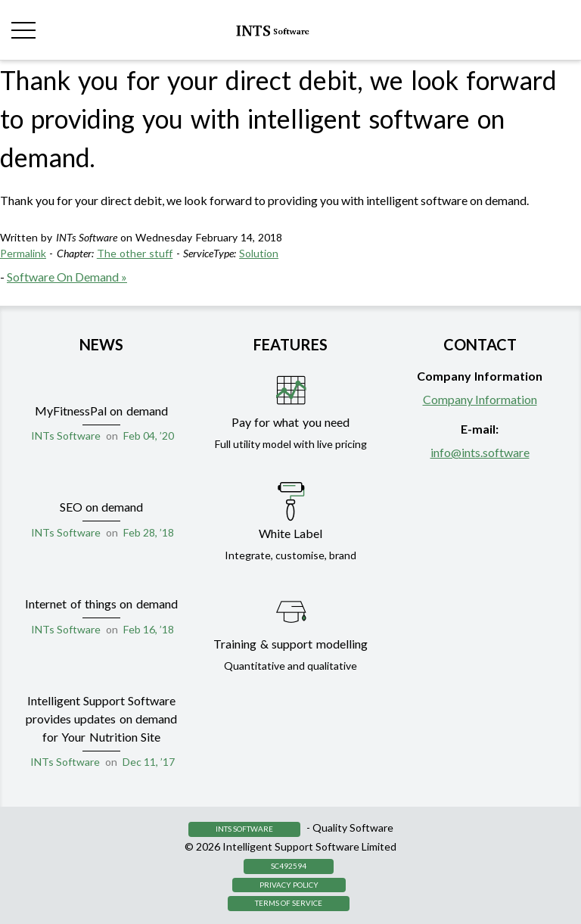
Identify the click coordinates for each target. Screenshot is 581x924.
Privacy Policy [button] (289, 885)
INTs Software (66, 436)
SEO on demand (102, 507)
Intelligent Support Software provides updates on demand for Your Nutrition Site (101, 719)
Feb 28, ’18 (149, 532)
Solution (259, 253)
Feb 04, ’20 (149, 436)
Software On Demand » (67, 277)
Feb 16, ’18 (149, 629)
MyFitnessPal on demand (101, 411)
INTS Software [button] (244, 829)
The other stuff (135, 253)
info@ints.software (480, 452)
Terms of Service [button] (289, 903)
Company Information (480, 399)
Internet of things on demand (101, 604)
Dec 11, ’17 (149, 762)
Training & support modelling (290, 644)
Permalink (23, 253)
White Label (290, 533)
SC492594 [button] (289, 866)
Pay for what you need (291, 422)
